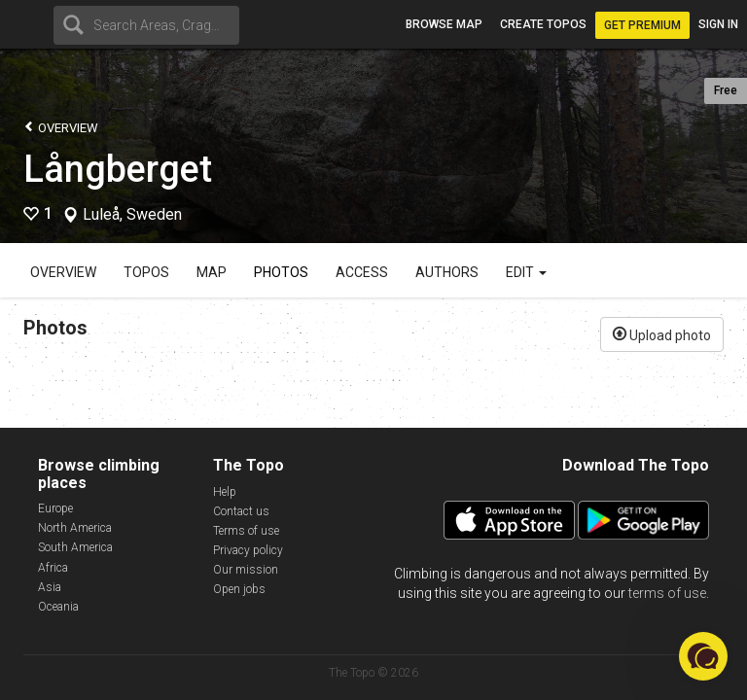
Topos (146, 272)
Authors (447, 272)
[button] (703, 656)
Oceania (58, 607)
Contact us (241, 511)
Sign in (718, 24)
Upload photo (662, 333)
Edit (526, 272)
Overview (61, 127)
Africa (53, 568)
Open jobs (239, 589)
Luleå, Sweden (132, 215)
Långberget (118, 169)
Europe (55, 508)
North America (75, 528)
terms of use (667, 593)
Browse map (444, 24)
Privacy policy (248, 550)
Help (225, 492)
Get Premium (642, 25)
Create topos (543, 24)
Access (362, 272)
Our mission (246, 570)
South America (75, 547)
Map (212, 272)
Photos (281, 272)
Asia (50, 587)
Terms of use (246, 531)
